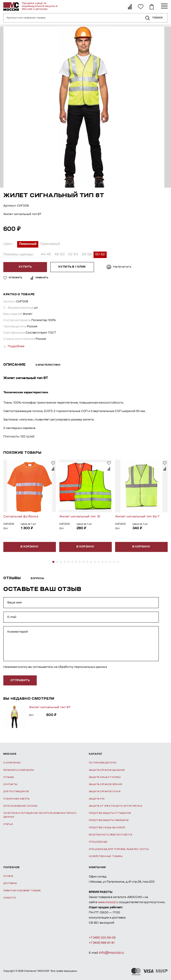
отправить (20, 680)
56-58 (87, 255)
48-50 (59, 255)
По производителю (103, 763)
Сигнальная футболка (21, 516)
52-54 (73, 255)
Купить (25, 267)
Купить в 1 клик (72, 267)
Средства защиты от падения (110, 813)
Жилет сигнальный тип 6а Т (137, 516)
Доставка (10, 883)
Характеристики (48, 365)
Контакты (10, 784)
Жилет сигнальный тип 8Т (50, 707)
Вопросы (38, 578)
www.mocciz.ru (108, 902)
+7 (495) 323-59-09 (102, 937)
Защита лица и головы (105, 777)
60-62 (100, 255)
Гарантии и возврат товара (22, 890)
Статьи (8, 824)
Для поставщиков (16, 791)
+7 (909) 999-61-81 (102, 943)
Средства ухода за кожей (107, 827)
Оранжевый (50, 244)
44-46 (46, 255)
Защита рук (97, 799)
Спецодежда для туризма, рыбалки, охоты (119, 849)
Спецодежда (98, 842)
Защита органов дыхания (107, 770)
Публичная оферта (16, 799)
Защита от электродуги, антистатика (115, 806)
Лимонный (28, 244)
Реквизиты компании (19, 770)
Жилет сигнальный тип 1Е (80, 516)
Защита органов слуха (105, 791)
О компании (12, 763)
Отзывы (9, 777)
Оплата (8, 876)
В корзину (30, 547)
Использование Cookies (20, 806)
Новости (10, 898)
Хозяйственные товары (106, 856)
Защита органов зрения (105, 784)
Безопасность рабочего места (110, 835)
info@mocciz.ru (111, 953)
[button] (53, 562)
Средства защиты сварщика (109, 820)
